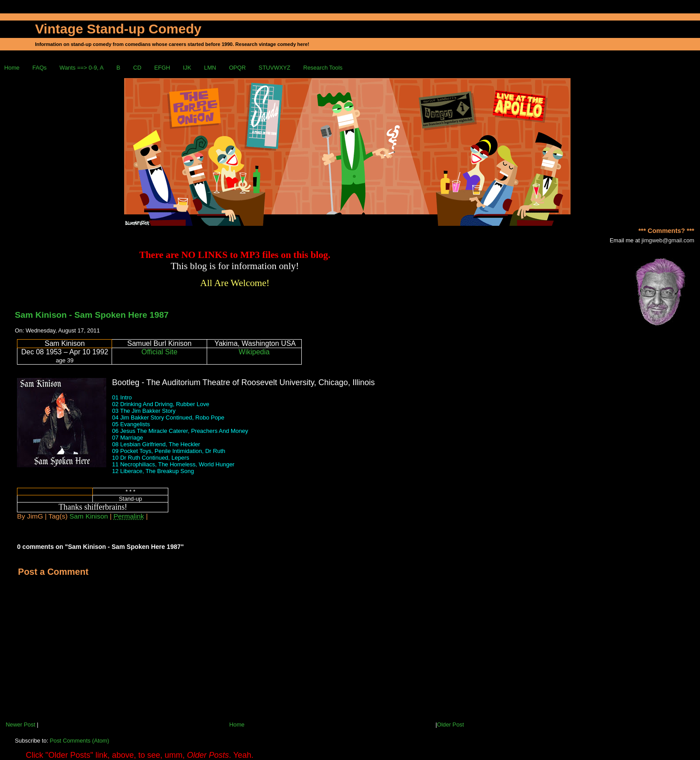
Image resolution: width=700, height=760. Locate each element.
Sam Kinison (89, 516)
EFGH (162, 68)
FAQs (40, 68)
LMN (210, 68)
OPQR (237, 68)
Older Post (450, 725)
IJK (187, 68)
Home (12, 68)
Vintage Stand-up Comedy (118, 29)
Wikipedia (254, 352)
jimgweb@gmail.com (668, 240)
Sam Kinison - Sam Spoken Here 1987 (92, 315)
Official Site (160, 352)
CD (137, 68)
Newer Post (21, 725)
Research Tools (323, 68)
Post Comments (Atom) (80, 741)
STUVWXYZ (274, 68)
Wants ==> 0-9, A (81, 68)
